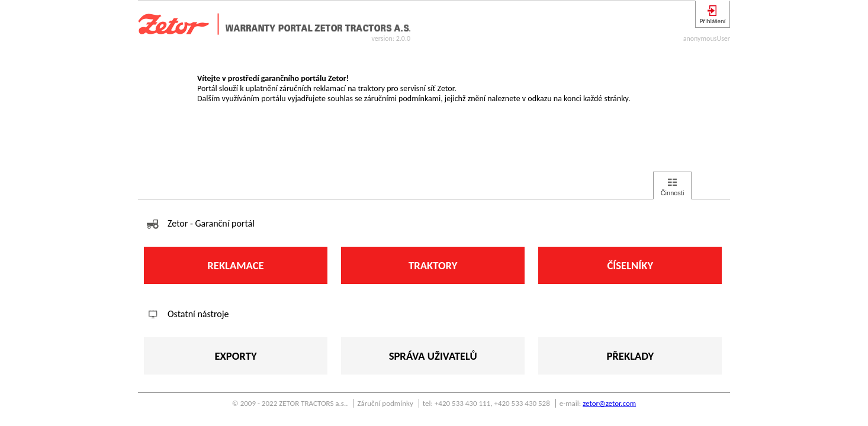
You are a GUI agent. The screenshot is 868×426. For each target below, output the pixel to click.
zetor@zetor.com (609, 403)
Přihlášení (713, 21)
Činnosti (673, 193)
